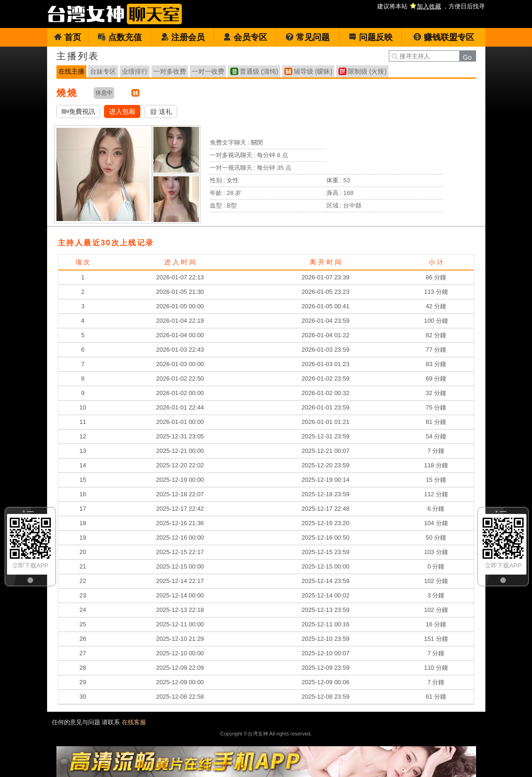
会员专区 (245, 37)
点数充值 (120, 37)
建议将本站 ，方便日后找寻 (431, 6)
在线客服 (134, 722)
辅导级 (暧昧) (313, 71)
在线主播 (71, 71)
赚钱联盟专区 (444, 37)
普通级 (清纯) (259, 71)
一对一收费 (208, 71)
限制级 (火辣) (367, 71)
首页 (67, 37)
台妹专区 (103, 71)
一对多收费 (170, 71)
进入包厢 (122, 111)
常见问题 (307, 37)
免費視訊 (78, 112)
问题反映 (370, 37)
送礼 (161, 112)
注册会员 (183, 37)
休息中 (104, 93)
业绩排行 (135, 71)
